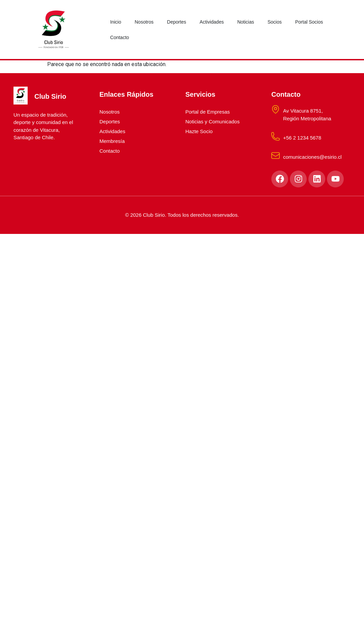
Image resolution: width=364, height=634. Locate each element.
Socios (275, 22)
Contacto (120, 37)
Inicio (116, 22)
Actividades (212, 22)
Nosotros (144, 22)
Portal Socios (309, 22)
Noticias (246, 22)
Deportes (177, 22)
